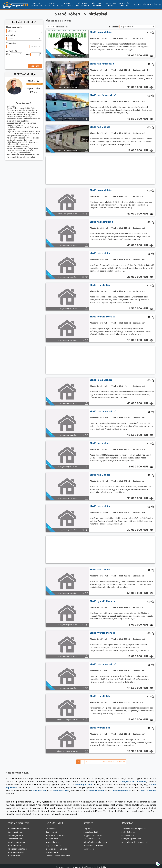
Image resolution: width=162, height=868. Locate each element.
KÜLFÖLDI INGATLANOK (83, 4)
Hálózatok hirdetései (17, 846)
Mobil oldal (50, 825)
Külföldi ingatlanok (16, 839)
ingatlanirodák (97, 791)
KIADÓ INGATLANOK (52, 4)
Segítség (88, 825)
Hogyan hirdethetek (92, 832)
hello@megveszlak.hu (131, 835)
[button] (21, 53)
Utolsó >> (121, 762)
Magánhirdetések (91, 835)
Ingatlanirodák (14, 842)
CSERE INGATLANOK (67, 4)
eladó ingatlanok (53, 784)
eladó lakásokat (16, 791)
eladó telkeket (49, 791)
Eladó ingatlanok (15, 829)
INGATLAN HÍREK (111, 4)
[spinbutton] (15, 54)
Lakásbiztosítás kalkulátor (57, 852)
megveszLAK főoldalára (111, 781)
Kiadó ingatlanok (15, 832)
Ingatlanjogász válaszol (56, 846)
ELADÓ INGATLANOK (36, 4)
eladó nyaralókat (72, 791)
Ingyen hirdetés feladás (18, 825)
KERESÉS (34, 66)
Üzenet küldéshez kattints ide (134, 839)
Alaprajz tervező (53, 842)
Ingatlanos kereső (16, 849)
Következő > (109, 762)
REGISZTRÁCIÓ (140, 5)
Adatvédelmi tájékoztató (94, 839)
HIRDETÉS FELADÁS (124, 4)
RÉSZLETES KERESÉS (97, 4)
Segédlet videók (91, 829)
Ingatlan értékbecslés (55, 832)
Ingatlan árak (51, 835)
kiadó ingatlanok (126, 784)
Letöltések (88, 846)
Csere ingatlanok (15, 835)
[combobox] (24, 31)
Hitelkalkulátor (52, 849)
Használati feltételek (93, 842)
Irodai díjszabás (53, 839)
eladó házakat (147, 787)
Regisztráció (51, 829)
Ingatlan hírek (14, 852)
